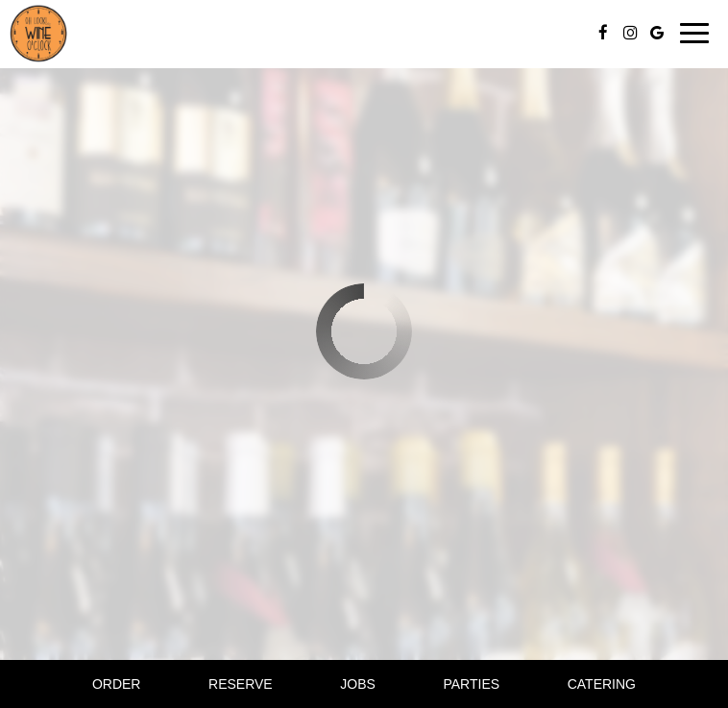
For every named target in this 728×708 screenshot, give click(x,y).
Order (117, 684)
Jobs (358, 684)
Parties (471, 684)
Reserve (241, 684)
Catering (602, 684)
